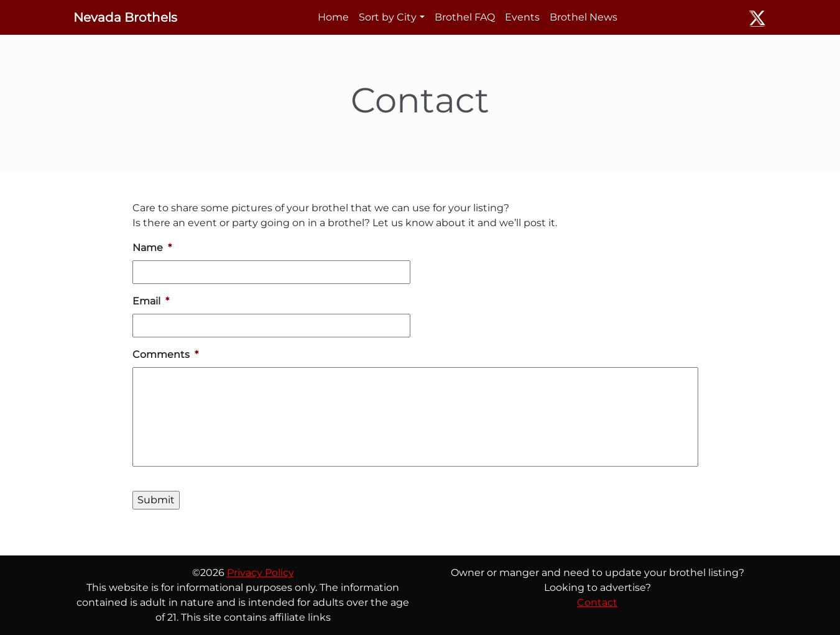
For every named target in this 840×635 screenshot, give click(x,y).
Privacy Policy (261, 573)
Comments (165, 354)
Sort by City (388, 17)
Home (333, 17)
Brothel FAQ (465, 17)
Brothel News (584, 17)
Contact (597, 602)
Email (151, 301)
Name (152, 248)
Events (522, 17)
